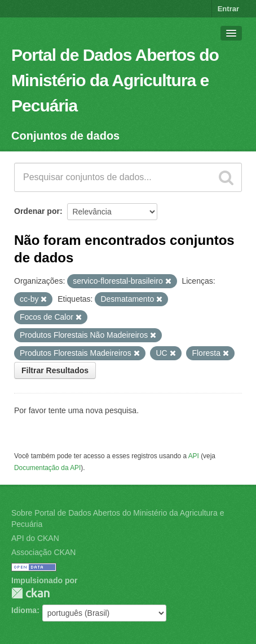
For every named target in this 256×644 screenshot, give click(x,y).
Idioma (24, 610)
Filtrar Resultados (55, 370)
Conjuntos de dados (65, 136)
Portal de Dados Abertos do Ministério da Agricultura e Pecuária (115, 80)
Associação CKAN (43, 552)
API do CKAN (35, 538)
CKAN (30, 593)
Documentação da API (47, 468)
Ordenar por (37, 211)
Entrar (228, 9)
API (194, 456)
